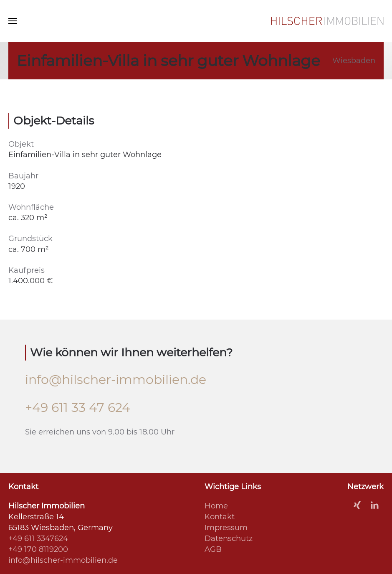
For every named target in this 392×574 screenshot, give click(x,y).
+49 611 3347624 (38, 538)
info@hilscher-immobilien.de (116, 380)
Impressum (226, 528)
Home (216, 506)
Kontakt (220, 517)
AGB (213, 549)
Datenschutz (229, 538)
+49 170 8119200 (38, 549)
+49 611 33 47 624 (78, 408)
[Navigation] (13, 21)
